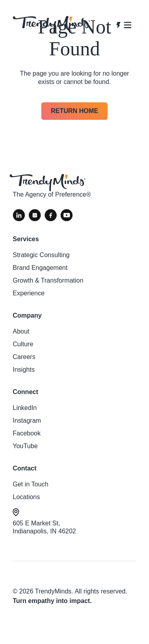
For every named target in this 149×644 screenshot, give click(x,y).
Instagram (27, 421)
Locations (26, 497)
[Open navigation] (124, 25)
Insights (24, 370)
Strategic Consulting (41, 255)
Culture (23, 344)
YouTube (25, 446)
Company (27, 315)
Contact (25, 468)
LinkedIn (25, 408)
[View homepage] (51, 25)
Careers (24, 357)
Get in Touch (31, 484)
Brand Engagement (40, 268)
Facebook (27, 433)
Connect (25, 392)
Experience (29, 293)
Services (26, 239)
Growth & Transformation (48, 280)
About (21, 331)
